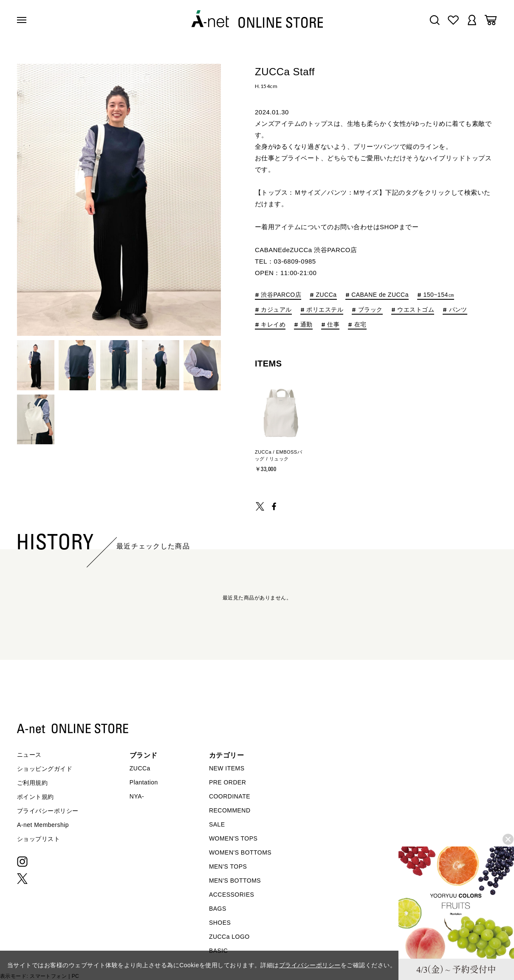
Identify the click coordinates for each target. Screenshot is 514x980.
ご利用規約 (32, 783)
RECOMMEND (230, 810)
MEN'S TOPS (228, 866)
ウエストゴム (416, 310)
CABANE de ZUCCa (380, 295)
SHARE (274, 506)
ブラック (370, 310)
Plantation (144, 782)
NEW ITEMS (227, 768)
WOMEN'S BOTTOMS (240, 852)
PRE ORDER (228, 782)
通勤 (306, 325)
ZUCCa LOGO (229, 937)
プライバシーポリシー (48, 811)
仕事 (333, 325)
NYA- (137, 796)
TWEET (260, 506)
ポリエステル (325, 310)
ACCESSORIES (232, 895)
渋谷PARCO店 (281, 295)
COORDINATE (230, 796)
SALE (217, 824)
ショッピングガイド (45, 769)
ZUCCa (326, 295)
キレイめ (273, 325)
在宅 (360, 325)
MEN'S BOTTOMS (235, 881)
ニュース (29, 755)
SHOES (220, 923)
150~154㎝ (439, 295)
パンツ (458, 310)
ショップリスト (38, 839)
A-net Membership (43, 825)
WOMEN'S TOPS (233, 838)
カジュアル (276, 310)
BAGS (218, 909)
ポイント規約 (35, 797)
